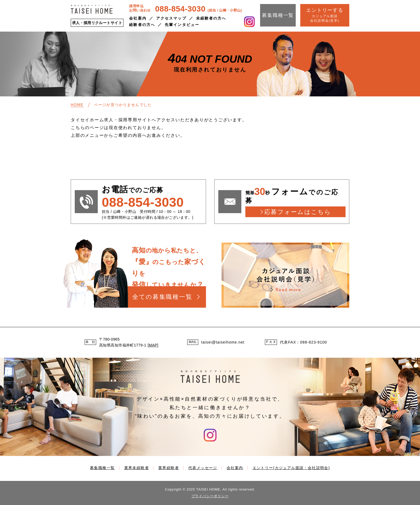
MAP (153, 345)
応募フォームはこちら (298, 212)
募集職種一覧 (278, 15)
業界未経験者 (137, 468)
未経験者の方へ (211, 18)
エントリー (291, 468)
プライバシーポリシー (210, 496)
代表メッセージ (203, 468)
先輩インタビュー (182, 25)
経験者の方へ (142, 25)
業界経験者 (169, 468)
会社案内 (138, 18)
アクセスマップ (171, 18)
